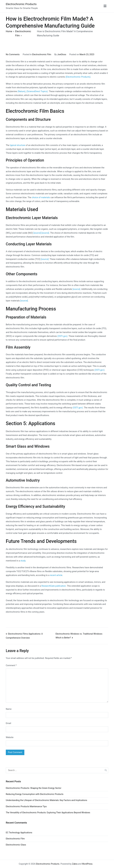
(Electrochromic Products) (78, 77)
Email (8, 723)
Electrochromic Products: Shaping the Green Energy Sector (34, 788)
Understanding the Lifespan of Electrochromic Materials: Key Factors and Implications (46, 800)
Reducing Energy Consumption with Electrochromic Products (35, 794)
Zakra (75, 864)
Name (9, 709)
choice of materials (41, 197)
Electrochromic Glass (16, 845)
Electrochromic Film (42, 55)
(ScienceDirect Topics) (37, 91)
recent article (56, 575)
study (23, 561)
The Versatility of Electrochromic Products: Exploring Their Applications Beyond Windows (48, 813)
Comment (11, 665)
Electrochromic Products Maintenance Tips (26, 807)
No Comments (13, 55)
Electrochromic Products (21, 4)
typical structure (18, 145)
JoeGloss (62, 55)
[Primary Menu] (105, 6)
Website (10, 737)
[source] (37, 233)
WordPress (87, 864)
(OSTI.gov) (62, 336)
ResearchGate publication (54, 586)
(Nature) (21, 91)
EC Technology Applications (19, 833)
